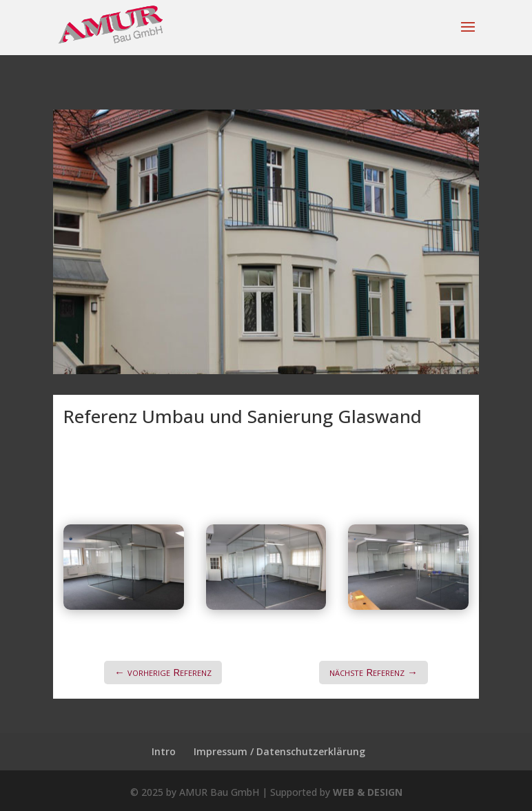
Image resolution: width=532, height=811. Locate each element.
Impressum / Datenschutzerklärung (279, 751)
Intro (164, 751)
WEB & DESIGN (368, 792)
